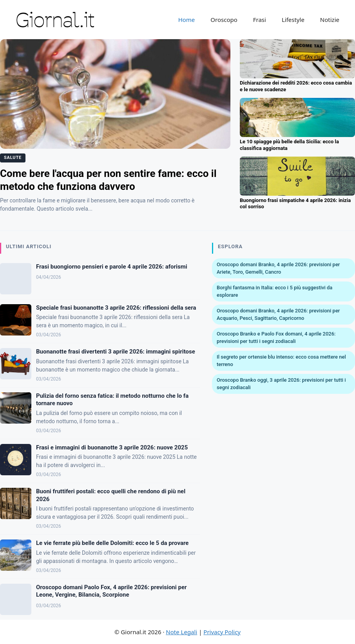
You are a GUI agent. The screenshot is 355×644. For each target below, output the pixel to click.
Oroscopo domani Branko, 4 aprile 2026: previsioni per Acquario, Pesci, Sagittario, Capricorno (278, 315)
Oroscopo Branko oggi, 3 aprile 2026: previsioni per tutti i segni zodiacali (281, 384)
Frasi (260, 20)
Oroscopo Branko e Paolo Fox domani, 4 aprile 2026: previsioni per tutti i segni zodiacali (276, 338)
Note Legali (181, 632)
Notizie (330, 20)
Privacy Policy (222, 632)
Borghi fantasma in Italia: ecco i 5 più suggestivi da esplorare (274, 291)
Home (187, 20)
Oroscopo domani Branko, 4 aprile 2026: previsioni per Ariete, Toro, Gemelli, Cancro (278, 268)
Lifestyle (293, 20)
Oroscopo (224, 20)
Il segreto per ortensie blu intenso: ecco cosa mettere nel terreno (281, 361)
